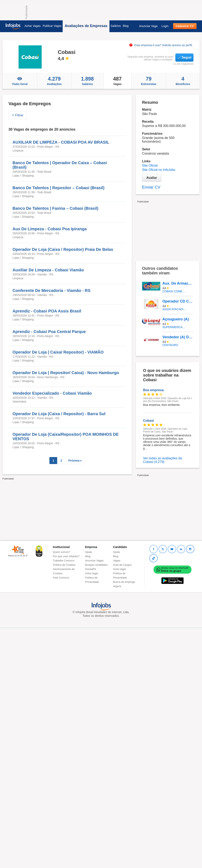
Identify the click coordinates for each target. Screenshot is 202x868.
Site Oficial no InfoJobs (159, 170)
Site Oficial (150, 165)
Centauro (170, 345)
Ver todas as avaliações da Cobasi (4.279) (162, 460)
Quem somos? (62, 552)
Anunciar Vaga (148, 26)
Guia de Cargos (122, 565)
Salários (116, 26)
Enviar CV (151, 187)
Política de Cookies (64, 565)
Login (165, 26)
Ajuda (89, 552)
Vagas (117, 81)
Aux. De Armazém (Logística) (178, 283)
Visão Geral (20, 81)
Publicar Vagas (52, 26)
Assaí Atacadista (175, 309)
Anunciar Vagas (94, 561)
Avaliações (54, 81)
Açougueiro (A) (176, 319)
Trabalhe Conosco (64, 561)
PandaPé (91, 569)
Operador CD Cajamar (178, 301)
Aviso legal (92, 573)
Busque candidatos (97, 565)
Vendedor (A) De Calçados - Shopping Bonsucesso (178, 337)
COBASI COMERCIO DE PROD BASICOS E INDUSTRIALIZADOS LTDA (175, 291)
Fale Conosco (61, 578)
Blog (126, 26)
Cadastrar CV (185, 26)
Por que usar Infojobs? (66, 556)
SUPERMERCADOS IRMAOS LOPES (175, 327)
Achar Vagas (33, 26)
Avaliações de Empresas (86, 26)
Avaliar (152, 178)
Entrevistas (149, 81)
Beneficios (183, 81)
